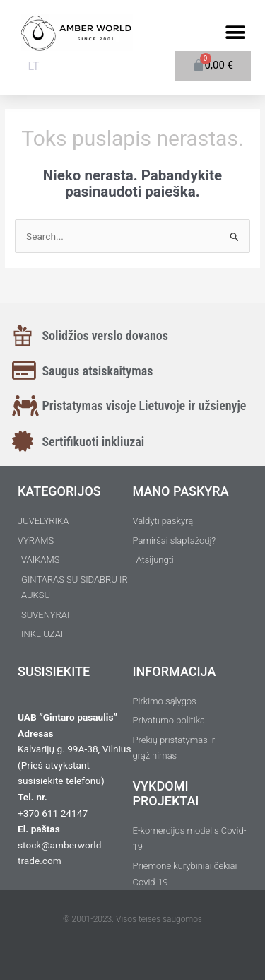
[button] (235, 32)
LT (34, 66)
